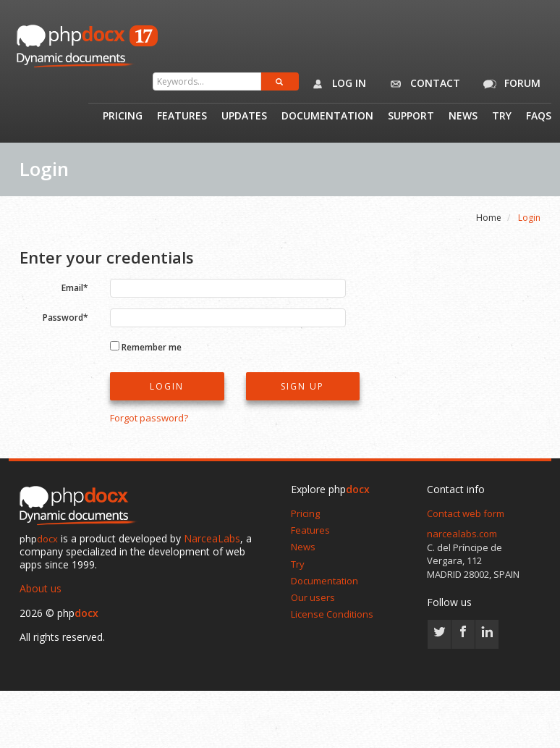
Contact (422, 84)
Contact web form (466, 513)
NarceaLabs (212, 538)
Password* (65, 317)
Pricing (123, 117)
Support (411, 117)
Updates (244, 117)
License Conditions (332, 614)
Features (182, 117)
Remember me (152, 346)
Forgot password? (149, 418)
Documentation (327, 117)
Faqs (539, 117)
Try (502, 117)
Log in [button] (336, 84)
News (463, 117)
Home (489, 218)
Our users (313, 597)
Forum (509, 84)
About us (41, 588)
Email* (75, 287)
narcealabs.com (462, 534)
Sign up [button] (302, 386)
